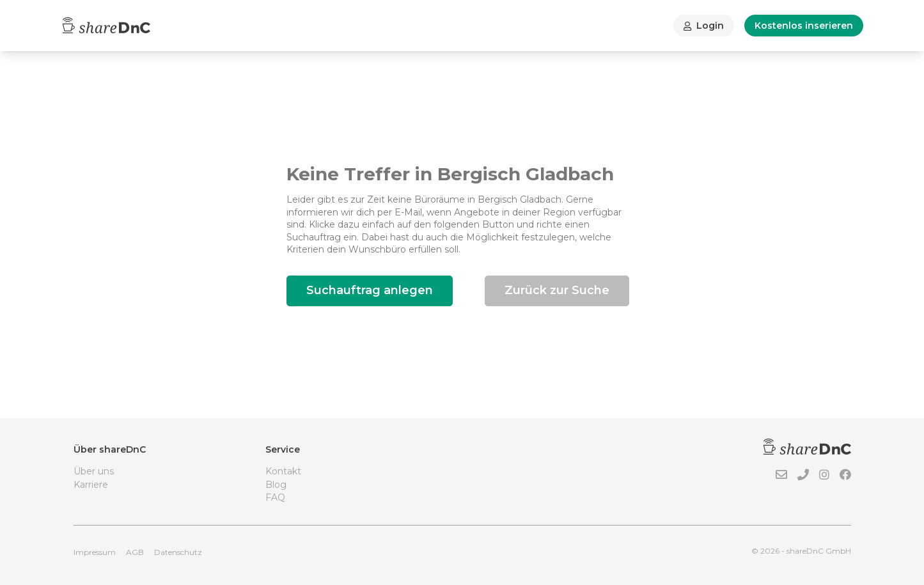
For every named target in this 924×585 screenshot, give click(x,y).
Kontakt (283, 471)
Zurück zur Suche (557, 290)
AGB (135, 552)
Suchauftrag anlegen (370, 290)
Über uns (94, 471)
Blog (276, 485)
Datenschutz (178, 552)
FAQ (275, 497)
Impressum (95, 552)
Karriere (91, 485)
